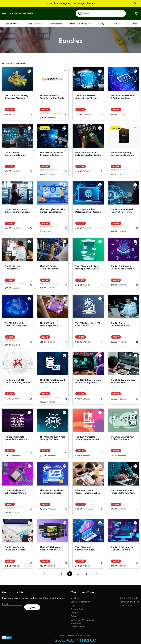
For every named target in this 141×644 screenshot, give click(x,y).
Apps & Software (12, 24)
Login (73, 605)
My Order (75, 598)
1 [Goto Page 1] (53, 574)
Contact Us (76, 612)
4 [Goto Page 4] (78, 574)
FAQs (73, 616)
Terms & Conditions (129, 602)
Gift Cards (119, 24)
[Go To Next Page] (96, 574)
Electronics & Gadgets (80, 24)
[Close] (135, 3)
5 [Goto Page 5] (86, 574)
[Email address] (12, 604)
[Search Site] (101, 13)
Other (134, 24)
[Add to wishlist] (29, 71)
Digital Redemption (80, 602)
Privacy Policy (77, 609)
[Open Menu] (4, 13)
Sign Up (32, 607)
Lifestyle (102, 24)
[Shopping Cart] (136, 13)
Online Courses (34, 24)
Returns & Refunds (129, 598)
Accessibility (126, 605)
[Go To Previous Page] (45, 574)
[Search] (80, 13)
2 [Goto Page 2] (61, 574)
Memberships (56, 24)
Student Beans (78, 626)
